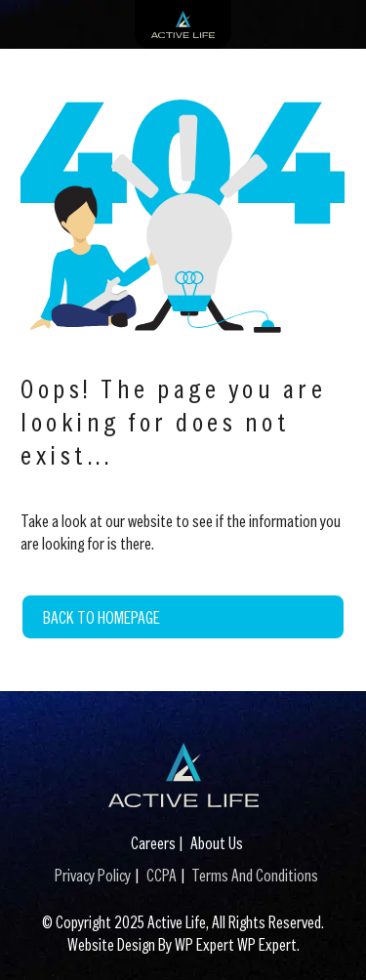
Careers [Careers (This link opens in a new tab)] (153, 843)
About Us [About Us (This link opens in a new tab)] (217, 843)
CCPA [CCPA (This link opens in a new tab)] (162, 875)
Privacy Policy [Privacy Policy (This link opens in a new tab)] (93, 875)
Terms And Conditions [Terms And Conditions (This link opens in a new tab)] (255, 875)
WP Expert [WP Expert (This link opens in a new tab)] (267, 944)
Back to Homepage (102, 617)
